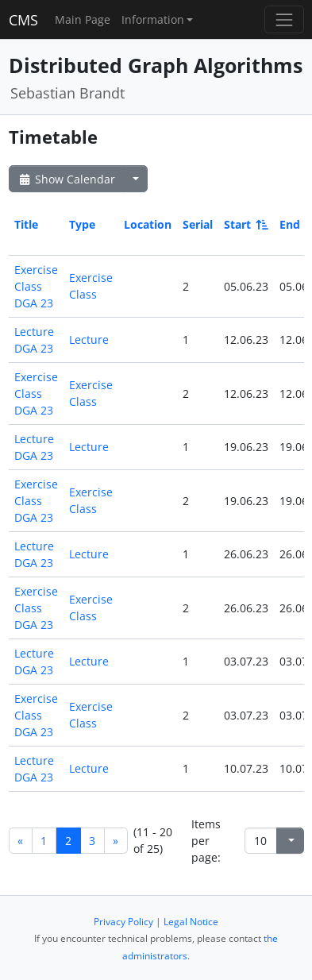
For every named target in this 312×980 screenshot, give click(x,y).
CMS (23, 20)
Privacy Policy (123, 922)
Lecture (89, 340)
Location (148, 224)
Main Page (83, 19)
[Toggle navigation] (284, 19)
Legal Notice (191, 922)
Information (153, 19)
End (290, 224)
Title (26, 224)
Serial (198, 224)
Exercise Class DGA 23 (36, 286)
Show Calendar (66, 179)
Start (245, 224)
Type (82, 224)
